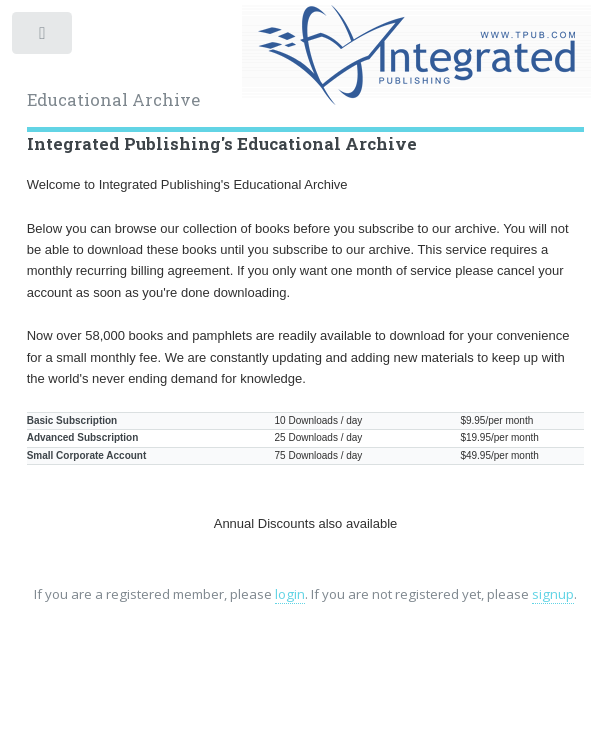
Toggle (43, 37)
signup (553, 594)
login (290, 594)
